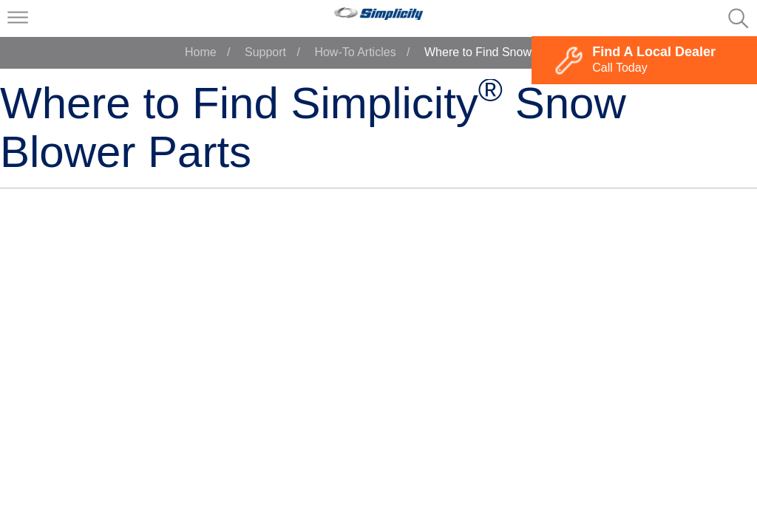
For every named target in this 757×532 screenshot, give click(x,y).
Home (201, 52)
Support (265, 52)
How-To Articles (355, 52)
